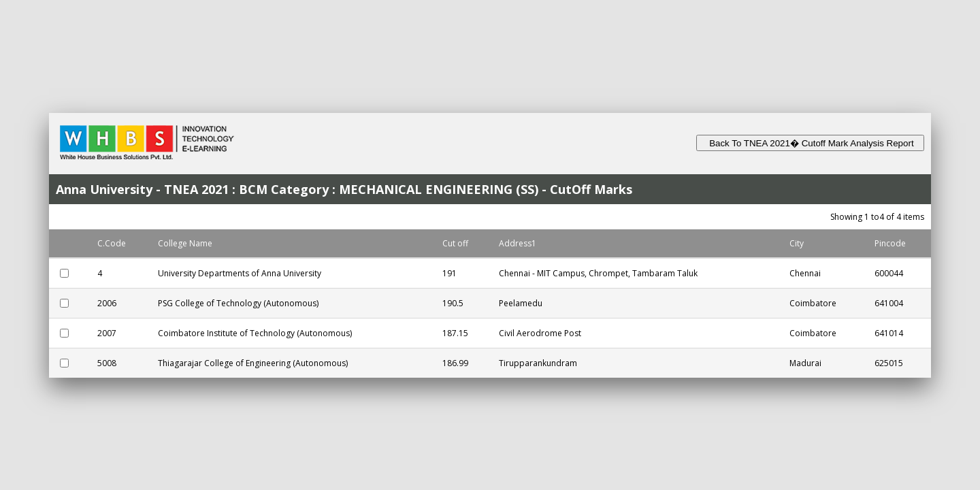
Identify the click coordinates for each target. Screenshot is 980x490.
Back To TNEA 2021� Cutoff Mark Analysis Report (810, 143)
